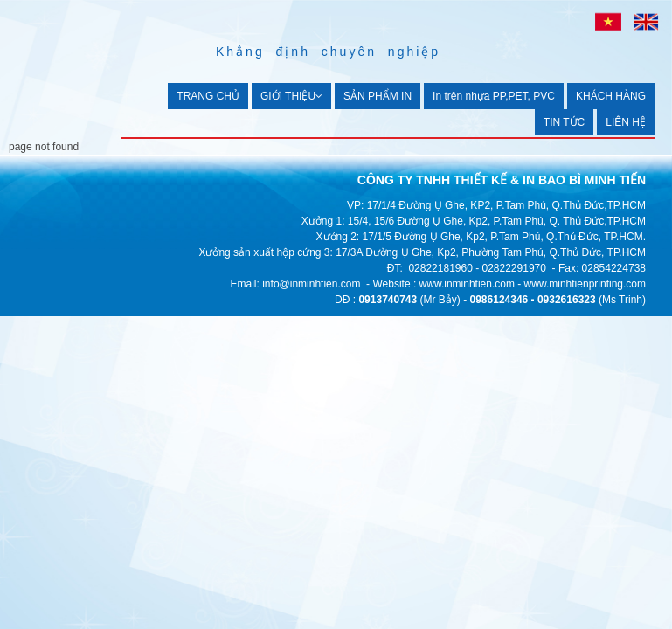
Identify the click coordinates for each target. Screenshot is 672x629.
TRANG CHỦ (208, 96)
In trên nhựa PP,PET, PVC (494, 96)
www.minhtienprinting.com (585, 284)
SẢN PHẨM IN (378, 96)
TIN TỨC (564, 122)
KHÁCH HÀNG (611, 96)
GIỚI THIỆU (291, 96)
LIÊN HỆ (626, 122)
